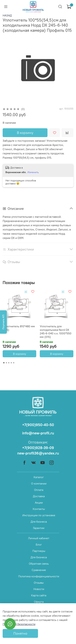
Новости (39, 589)
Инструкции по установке (39, 515)
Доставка (39, 496)
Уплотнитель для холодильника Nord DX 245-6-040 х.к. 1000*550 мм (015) (56, 332)
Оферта (39, 602)
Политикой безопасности (19, 624)
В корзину (20, 354)
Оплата (39, 490)
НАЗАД (7, 15)
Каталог (39, 477)
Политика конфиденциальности (39, 576)
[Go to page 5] (14, 363)
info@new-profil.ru (38, 433)
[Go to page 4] (11, 363)
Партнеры (39, 551)
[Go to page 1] (4, 363)
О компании (39, 483)
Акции (39, 502)
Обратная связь (39, 564)
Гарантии (39, 528)
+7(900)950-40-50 (38, 425)
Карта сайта (39, 595)
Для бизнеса (39, 522)
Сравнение (39, 570)
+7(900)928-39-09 (38, 448)
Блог (39, 544)
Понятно (20, 633)
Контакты (39, 509)
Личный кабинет (39, 538)
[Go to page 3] (9, 363)
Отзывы (39, 583)
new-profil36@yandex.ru (38, 453)
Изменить (33, 172)
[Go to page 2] (6, 363)
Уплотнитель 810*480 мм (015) (19, 328)
